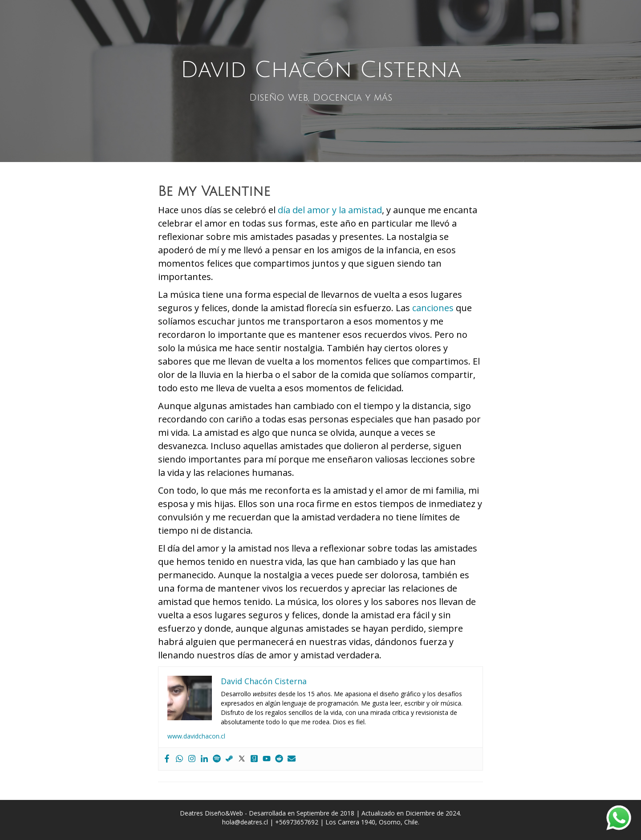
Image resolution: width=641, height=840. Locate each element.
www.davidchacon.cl (196, 736)
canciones (433, 308)
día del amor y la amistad (330, 210)
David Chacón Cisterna (321, 70)
